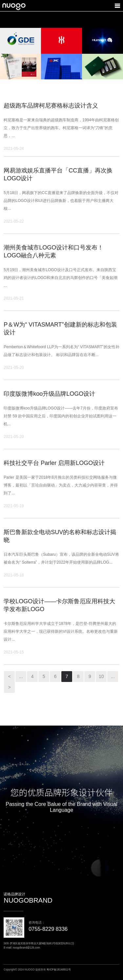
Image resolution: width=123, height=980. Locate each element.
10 (101, 676)
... (21, 676)
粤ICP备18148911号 (59, 970)
